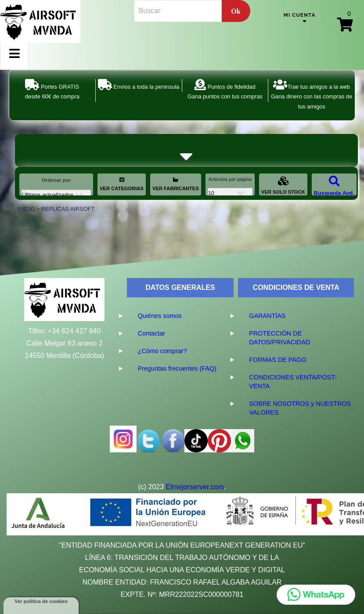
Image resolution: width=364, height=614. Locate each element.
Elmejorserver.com (195, 487)
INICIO (26, 209)
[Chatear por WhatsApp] (316, 595)
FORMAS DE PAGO (278, 360)
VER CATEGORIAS (122, 184)
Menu (14, 61)
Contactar (151, 333)
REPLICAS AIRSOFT (68, 209)
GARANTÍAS (267, 316)
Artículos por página (230, 179)
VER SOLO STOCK (283, 185)
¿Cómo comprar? (162, 351)
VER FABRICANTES (176, 184)
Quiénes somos (160, 316)
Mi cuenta (300, 15)
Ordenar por (56, 180)
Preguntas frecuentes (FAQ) (177, 368)
